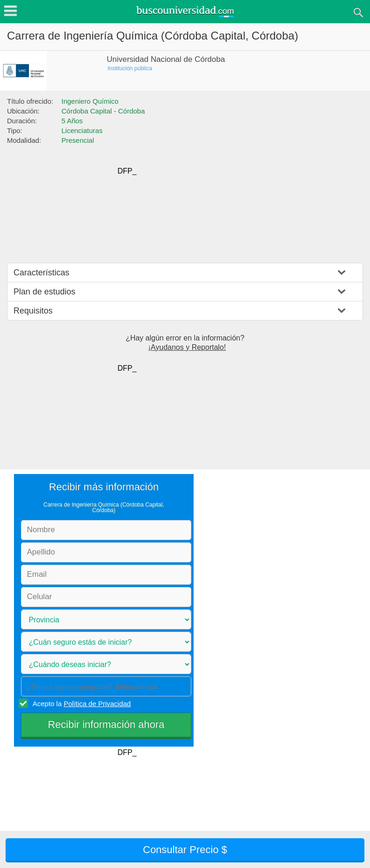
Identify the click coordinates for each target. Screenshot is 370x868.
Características (41, 273)
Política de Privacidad (97, 704)
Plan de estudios (44, 292)
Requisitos (33, 311)
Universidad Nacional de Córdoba (166, 59)
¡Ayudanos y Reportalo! (187, 347)
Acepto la (80, 703)
